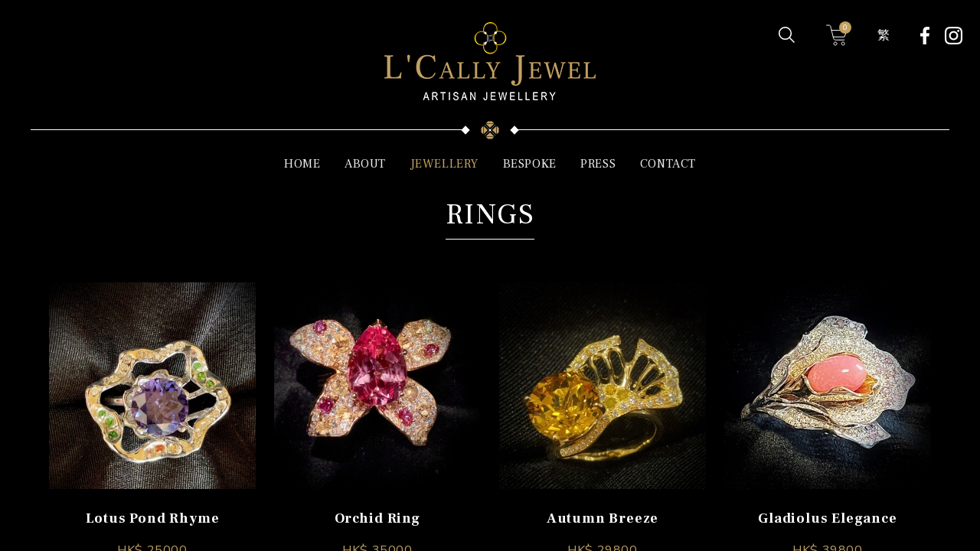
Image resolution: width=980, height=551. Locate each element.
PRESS (598, 164)
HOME (302, 164)
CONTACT (668, 164)
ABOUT (365, 164)
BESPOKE (530, 164)
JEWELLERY (444, 164)
